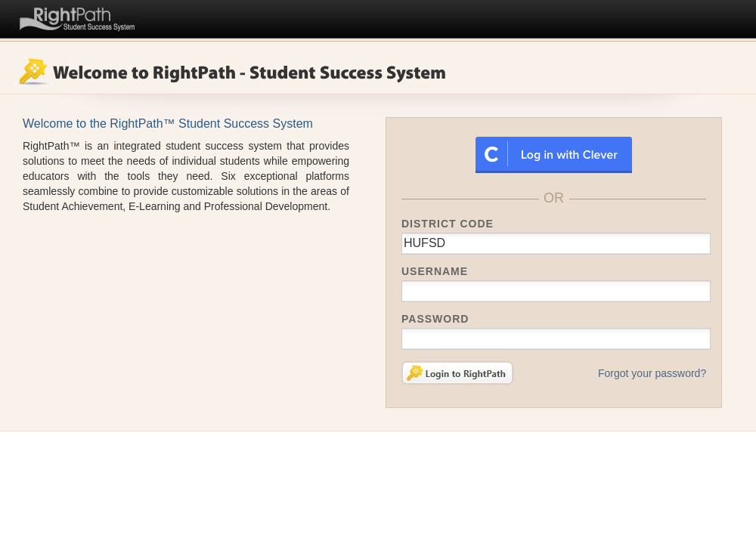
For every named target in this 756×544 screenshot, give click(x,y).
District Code (448, 224)
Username (435, 271)
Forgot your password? (652, 373)
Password (435, 319)
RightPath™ (77, 16)
